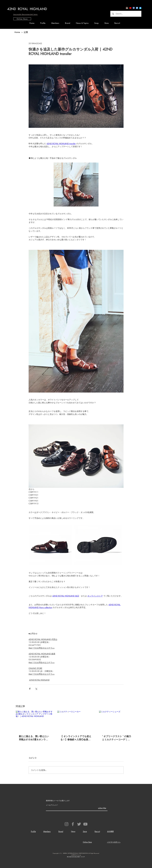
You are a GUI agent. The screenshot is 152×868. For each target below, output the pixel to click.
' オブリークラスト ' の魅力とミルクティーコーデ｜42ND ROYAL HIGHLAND (117, 738)
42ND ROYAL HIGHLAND (39, 680)
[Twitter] (79, 824)
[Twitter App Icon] (137, 8)
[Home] (17, 32)
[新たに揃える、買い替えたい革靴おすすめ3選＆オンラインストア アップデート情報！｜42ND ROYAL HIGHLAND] (34, 721)
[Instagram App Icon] (127, 8)
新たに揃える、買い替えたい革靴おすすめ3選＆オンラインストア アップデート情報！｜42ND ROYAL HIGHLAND (34, 738)
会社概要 (110, 831)
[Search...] (126, 14)
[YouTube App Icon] (130, 8)
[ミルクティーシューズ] (118, 721)
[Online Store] (22, 19)
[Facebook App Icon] (134, 8)
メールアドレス (51, 805)
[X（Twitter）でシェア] (36, 689)
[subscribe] (102, 808)
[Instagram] (67, 824)
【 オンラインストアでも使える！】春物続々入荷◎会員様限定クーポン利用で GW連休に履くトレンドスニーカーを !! (76, 738)
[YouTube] (85, 824)
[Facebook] (73, 824)
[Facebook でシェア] (30, 689)
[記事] (26, 32)
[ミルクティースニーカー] (76, 721)
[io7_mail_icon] (140, 8)
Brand (61, 831)
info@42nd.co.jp (76, 855)
